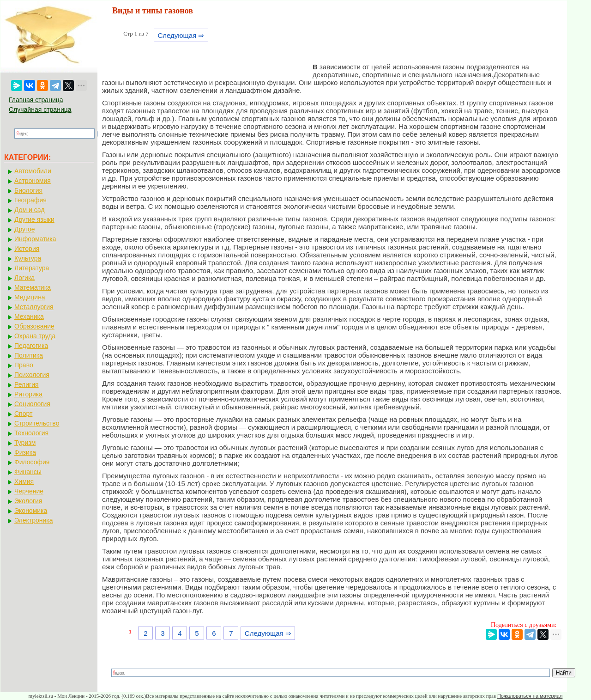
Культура (28, 258)
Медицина (30, 297)
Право (24, 365)
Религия (27, 384)
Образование (34, 326)
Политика (29, 355)
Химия (24, 481)
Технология (31, 433)
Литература (32, 268)
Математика (33, 287)
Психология (32, 375)
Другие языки (34, 219)
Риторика (28, 394)
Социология (32, 404)
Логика (24, 278)
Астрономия (33, 181)
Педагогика (31, 346)
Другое (24, 229)
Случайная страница (40, 110)
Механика (29, 317)
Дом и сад (30, 210)
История (27, 249)
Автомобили (33, 171)
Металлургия (34, 307)
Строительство (37, 423)
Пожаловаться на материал (530, 696)
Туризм (25, 443)
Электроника (34, 520)
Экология (28, 501)
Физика (25, 452)
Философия (32, 462)
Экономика (31, 511)
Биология (28, 190)
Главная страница (36, 100)
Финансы (28, 472)
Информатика (35, 239)
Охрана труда (35, 336)
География (30, 200)
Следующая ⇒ (181, 35)
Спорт (23, 414)
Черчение (29, 491)
